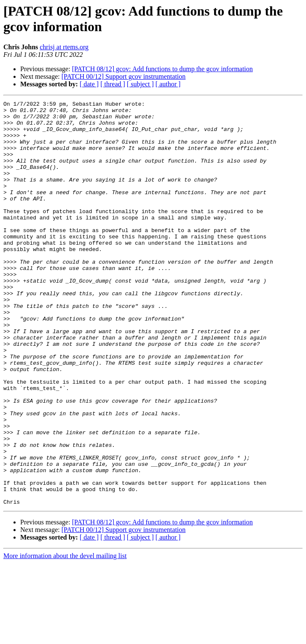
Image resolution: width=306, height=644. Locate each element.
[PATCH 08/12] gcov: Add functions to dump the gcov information (162, 69)
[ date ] (89, 84)
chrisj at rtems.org (64, 47)
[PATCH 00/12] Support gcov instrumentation (124, 76)
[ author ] (168, 84)
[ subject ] (140, 84)
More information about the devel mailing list (65, 637)
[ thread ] (113, 84)
